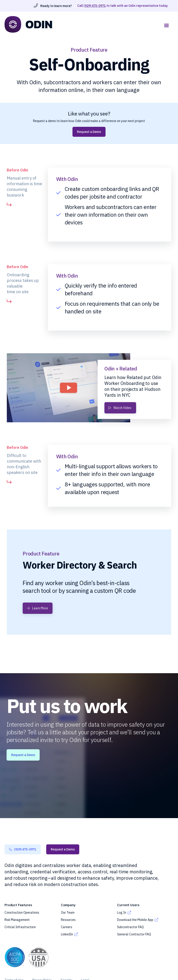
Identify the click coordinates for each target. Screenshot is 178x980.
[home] (82, 24)
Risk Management (17, 920)
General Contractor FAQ (134, 934)
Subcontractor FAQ (130, 927)
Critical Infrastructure (20, 927)
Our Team (68, 913)
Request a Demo (89, 132)
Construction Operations (22, 913)
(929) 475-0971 (95, 6)
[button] (166, 26)
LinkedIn (67, 934)
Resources (68, 920)
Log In (122, 913)
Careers (67, 927)
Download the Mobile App (135, 920)
